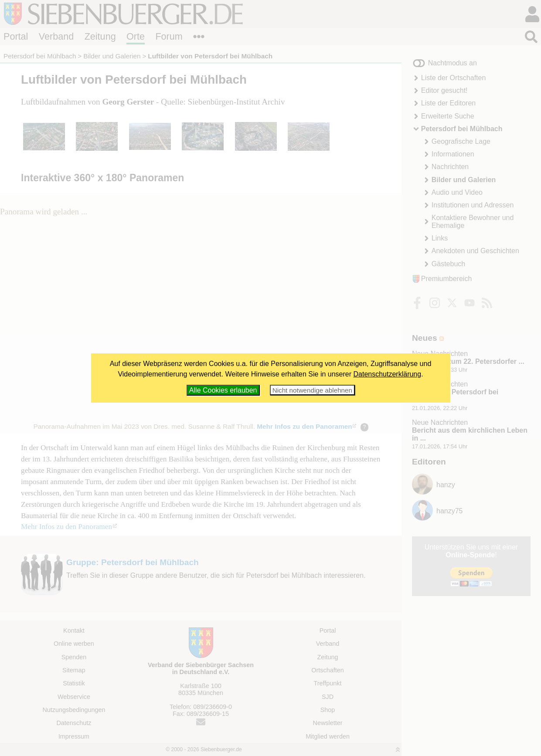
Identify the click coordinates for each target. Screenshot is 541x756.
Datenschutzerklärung (388, 374)
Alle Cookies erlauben (223, 390)
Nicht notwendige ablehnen (312, 390)
